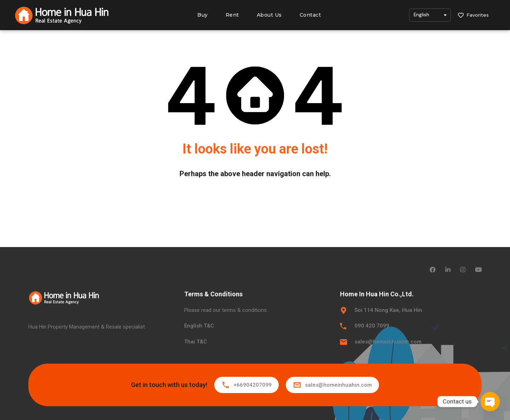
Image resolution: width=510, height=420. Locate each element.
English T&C (199, 326)
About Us (269, 15)
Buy (203, 15)
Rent (232, 15)
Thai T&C (195, 342)
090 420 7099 (372, 326)
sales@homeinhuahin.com (388, 342)
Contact (310, 15)
